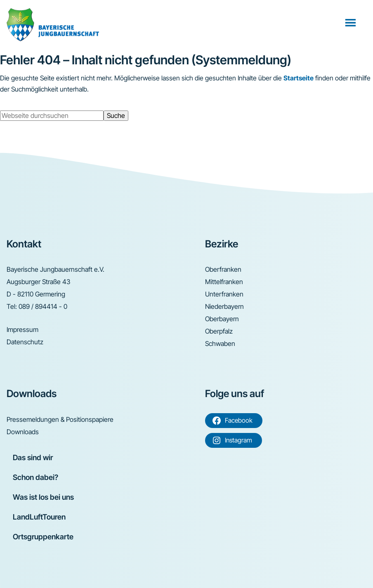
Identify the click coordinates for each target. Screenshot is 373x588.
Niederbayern (224, 306)
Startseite (299, 78)
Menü (351, 22)
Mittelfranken (224, 282)
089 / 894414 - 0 (43, 306)
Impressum (22, 329)
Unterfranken (224, 294)
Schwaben (220, 343)
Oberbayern (222, 319)
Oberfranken (223, 269)
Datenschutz (25, 342)
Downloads (23, 432)
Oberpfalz (219, 331)
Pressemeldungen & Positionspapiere (60, 419)
